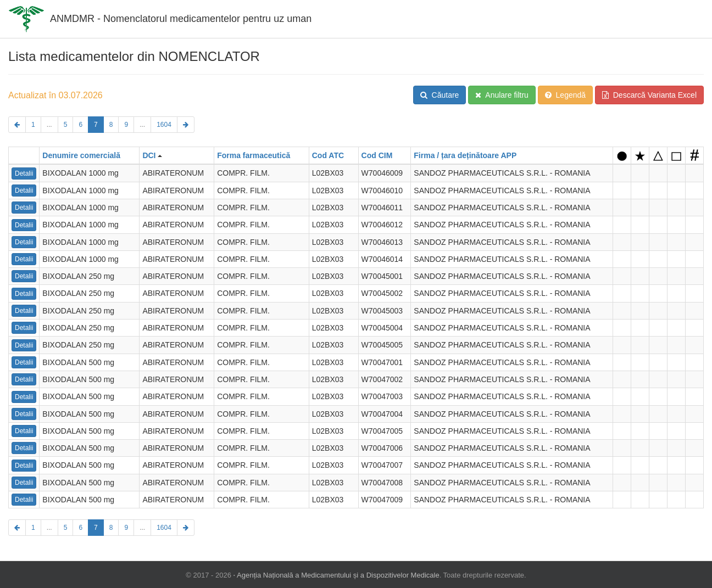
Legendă (565, 95)
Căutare (440, 95)
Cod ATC (328, 155)
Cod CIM (377, 155)
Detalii (24, 173)
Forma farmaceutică (254, 155)
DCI (149, 155)
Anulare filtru (502, 95)
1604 (164, 125)
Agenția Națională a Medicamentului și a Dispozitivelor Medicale (338, 575)
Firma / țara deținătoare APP (465, 155)
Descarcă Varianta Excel (649, 95)
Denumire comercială (81, 155)
